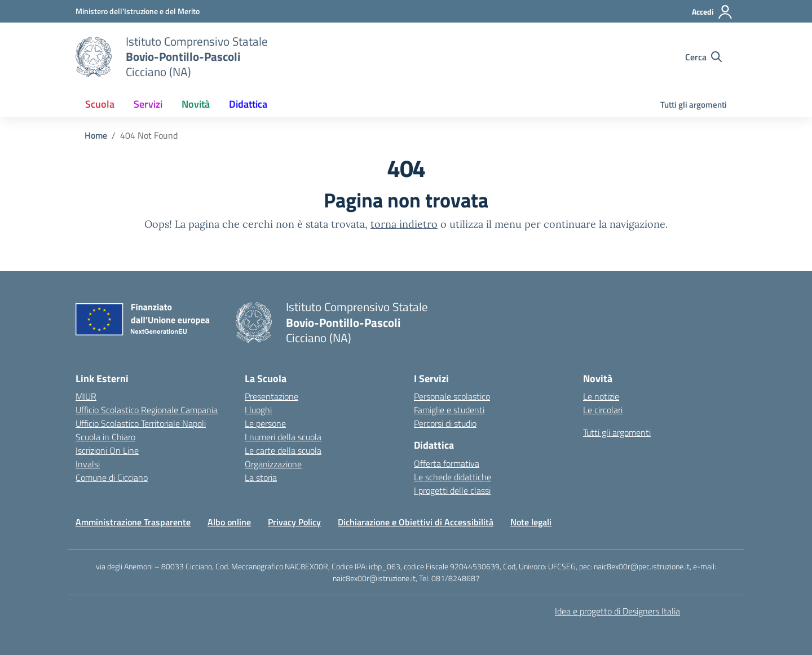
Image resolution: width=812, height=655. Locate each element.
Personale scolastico (452, 396)
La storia (261, 477)
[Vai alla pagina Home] (96, 135)
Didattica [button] (248, 104)
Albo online (229, 522)
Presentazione (272, 396)
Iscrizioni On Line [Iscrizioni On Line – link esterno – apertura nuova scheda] (107, 450)
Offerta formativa (447, 463)
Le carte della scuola (283, 450)
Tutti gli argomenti (694, 105)
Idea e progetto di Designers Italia (617, 611)
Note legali (531, 522)
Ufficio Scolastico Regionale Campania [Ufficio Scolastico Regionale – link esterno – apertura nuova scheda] (147, 410)
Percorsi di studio (445, 423)
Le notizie (601, 396)
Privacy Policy (294, 522)
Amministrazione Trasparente (133, 522)
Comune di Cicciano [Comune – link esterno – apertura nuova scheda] (112, 477)
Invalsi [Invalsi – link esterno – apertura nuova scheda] (88, 464)
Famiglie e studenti (449, 410)
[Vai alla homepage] (94, 57)
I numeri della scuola (283, 437)
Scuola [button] (100, 104)
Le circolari (603, 410)
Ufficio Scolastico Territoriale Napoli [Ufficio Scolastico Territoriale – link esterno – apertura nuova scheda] (141, 423)
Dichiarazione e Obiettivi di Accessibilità (416, 522)
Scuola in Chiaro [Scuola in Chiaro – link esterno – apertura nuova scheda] (105, 437)
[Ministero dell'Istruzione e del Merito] (138, 11)
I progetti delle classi (452, 490)
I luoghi (258, 410)
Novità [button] (196, 104)
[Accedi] (712, 12)
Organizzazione (273, 464)
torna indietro (404, 224)
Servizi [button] (148, 104)
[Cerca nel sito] (703, 57)
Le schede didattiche (453, 477)
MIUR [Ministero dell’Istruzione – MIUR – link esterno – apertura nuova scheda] (86, 396)
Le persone (265, 423)
